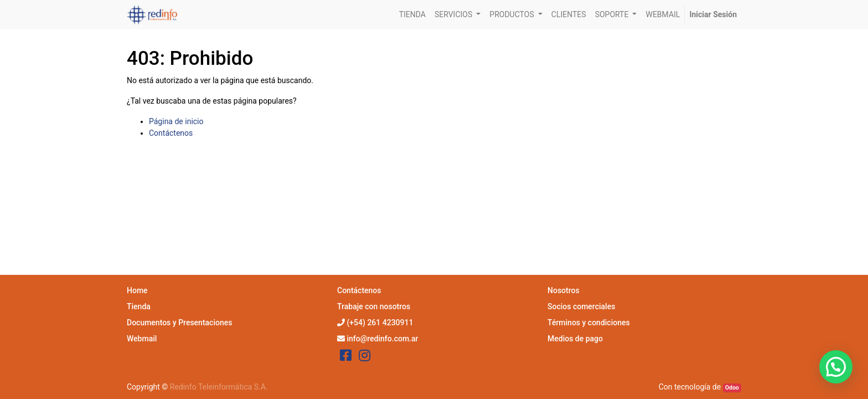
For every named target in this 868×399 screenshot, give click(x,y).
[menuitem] (412, 15)
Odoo (732, 388)
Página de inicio (176, 121)
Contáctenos (171, 133)
